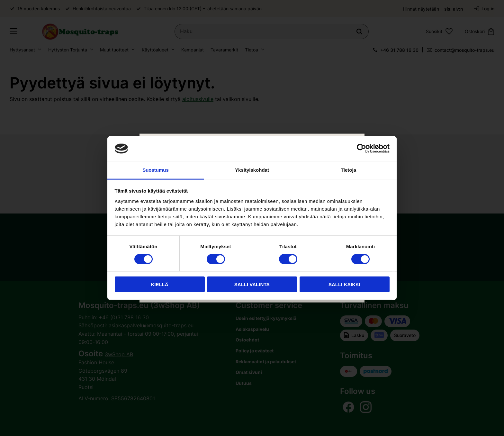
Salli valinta (252, 284)
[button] (14, 32)
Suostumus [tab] (156, 170)
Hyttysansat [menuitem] (22, 50)
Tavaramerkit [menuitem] (224, 50)
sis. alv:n (454, 9)
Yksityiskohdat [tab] (252, 170)
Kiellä (159, 284)
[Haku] (360, 32)
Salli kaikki (344, 284)
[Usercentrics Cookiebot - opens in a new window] (361, 149)
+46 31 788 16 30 (399, 50)
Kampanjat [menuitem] (193, 50)
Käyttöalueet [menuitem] (155, 50)
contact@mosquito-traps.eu (464, 50)
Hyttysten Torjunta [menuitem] (68, 50)
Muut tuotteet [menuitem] (114, 50)
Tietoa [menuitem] (252, 50)
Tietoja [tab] (348, 170)
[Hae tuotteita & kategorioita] (272, 32)
